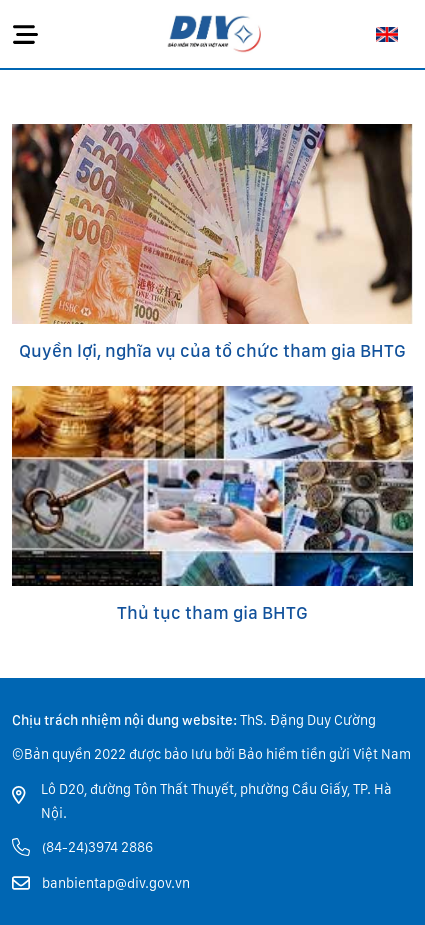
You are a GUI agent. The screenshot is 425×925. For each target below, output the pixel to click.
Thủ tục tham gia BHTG (212, 612)
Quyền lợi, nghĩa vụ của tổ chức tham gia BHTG (212, 350)
